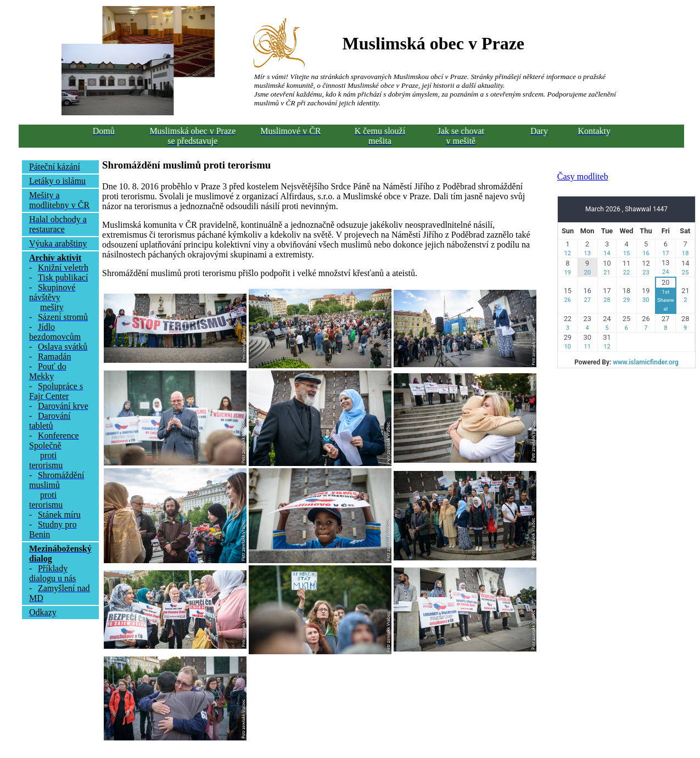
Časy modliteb (583, 176)
